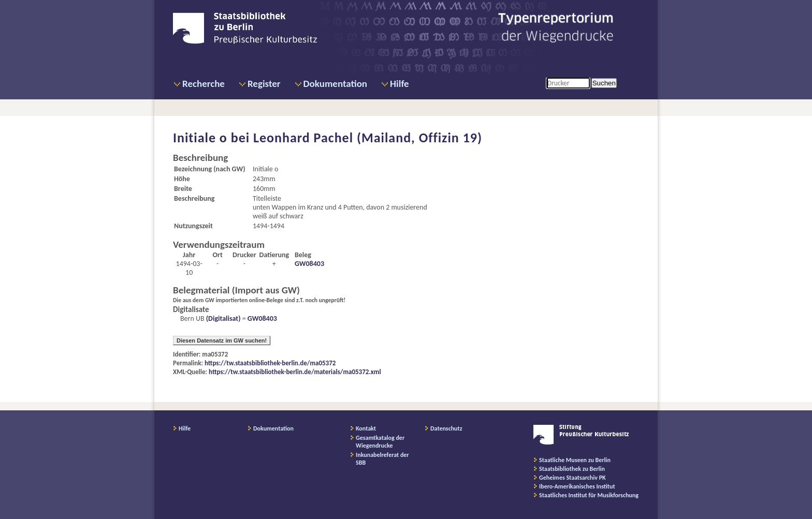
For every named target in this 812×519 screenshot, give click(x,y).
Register (264, 84)
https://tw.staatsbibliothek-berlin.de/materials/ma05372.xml (295, 372)
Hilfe (400, 84)
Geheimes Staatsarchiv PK (572, 478)
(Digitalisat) (223, 318)
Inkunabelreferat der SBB (382, 459)
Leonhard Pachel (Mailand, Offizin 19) (368, 138)
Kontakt (366, 428)
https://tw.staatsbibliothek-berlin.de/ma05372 (270, 363)
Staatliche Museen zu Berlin (575, 460)
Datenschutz (446, 428)
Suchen (604, 83)
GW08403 (309, 264)
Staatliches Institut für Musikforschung (589, 495)
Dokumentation (335, 84)
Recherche (204, 84)
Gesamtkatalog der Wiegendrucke (380, 442)
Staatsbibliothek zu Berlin (572, 469)
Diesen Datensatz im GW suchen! (222, 340)
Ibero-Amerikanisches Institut (577, 486)
